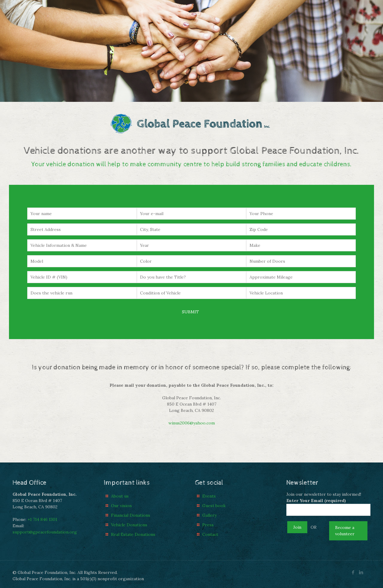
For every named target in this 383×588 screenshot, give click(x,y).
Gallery (209, 515)
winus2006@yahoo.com (192, 423)
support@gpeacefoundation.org (45, 532)
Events (209, 496)
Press (208, 525)
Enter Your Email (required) (328, 507)
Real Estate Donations (133, 534)
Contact (210, 534)
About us (120, 496)
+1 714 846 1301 (42, 519)
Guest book (214, 506)
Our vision (121, 506)
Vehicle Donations (129, 525)
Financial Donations (131, 515)
